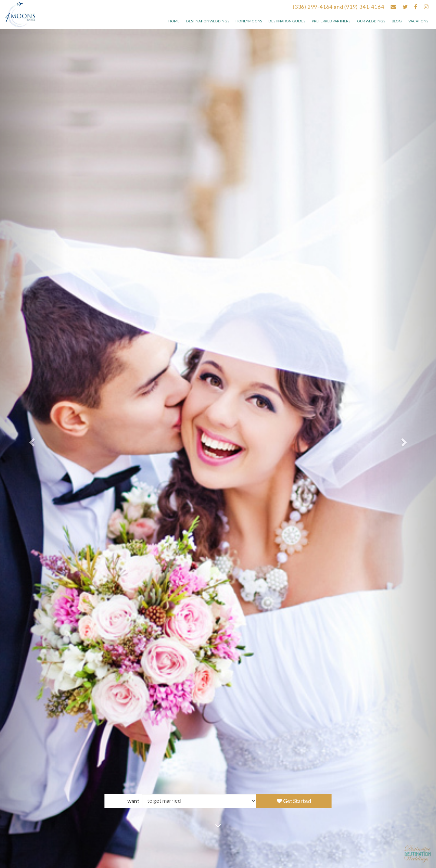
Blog (397, 21)
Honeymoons (249, 21)
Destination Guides (287, 21)
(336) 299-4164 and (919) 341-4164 (338, 7)
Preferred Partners (331, 21)
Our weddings (371, 21)
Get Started (294, 801)
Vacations (418, 21)
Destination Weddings (208, 21)
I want (132, 801)
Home (174, 21)
